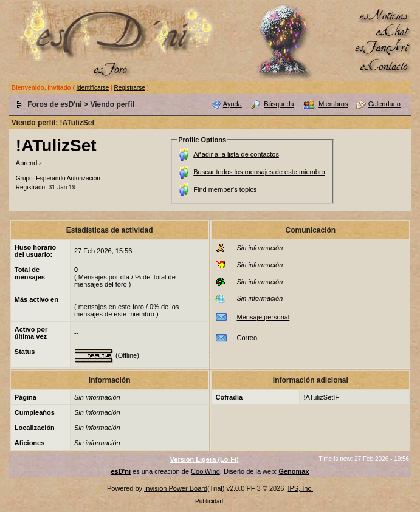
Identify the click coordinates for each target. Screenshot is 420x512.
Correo (247, 338)
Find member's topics (225, 189)
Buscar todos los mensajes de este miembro (259, 172)
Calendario (384, 104)
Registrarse (130, 88)
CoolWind (205, 471)
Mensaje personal (263, 317)
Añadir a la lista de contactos (236, 154)
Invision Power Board (176, 488)
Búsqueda (279, 104)
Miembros (333, 104)
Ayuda (232, 104)
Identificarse (93, 88)
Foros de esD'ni (55, 104)
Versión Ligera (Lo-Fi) (205, 459)
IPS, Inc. (300, 488)
